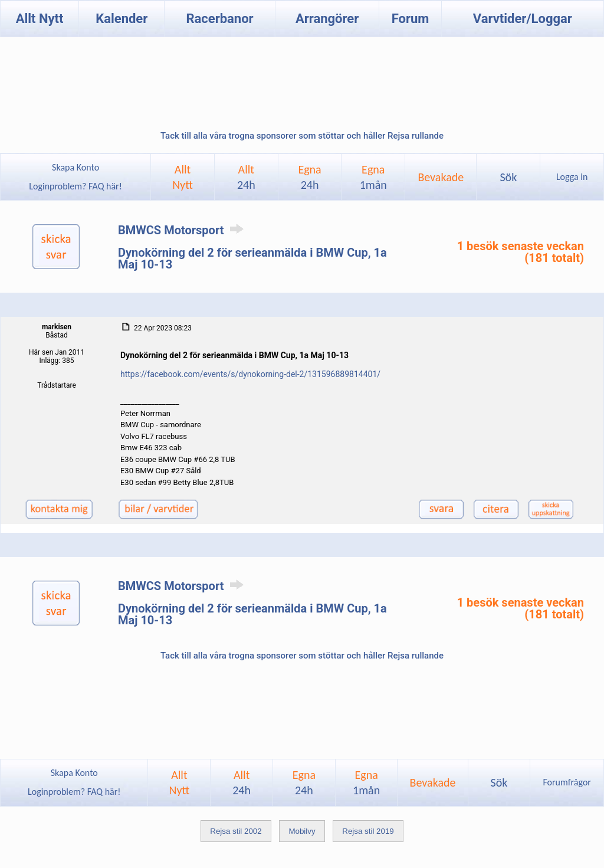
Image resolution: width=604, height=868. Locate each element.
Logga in (572, 177)
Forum (411, 19)
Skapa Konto (75, 167)
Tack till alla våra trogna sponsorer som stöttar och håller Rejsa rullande (302, 136)
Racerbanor (219, 19)
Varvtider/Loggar (523, 19)
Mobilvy (302, 831)
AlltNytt (183, 177)
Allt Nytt (40, 19)
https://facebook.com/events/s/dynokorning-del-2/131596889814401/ (250, 374)
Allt (246, 177)
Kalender (122, 19)
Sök (508, 177)
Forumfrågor (567, 782)
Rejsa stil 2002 (236, 831)
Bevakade (441, 177)
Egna (309, 177)
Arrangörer (327, 19)
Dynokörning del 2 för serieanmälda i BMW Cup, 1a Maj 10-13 (252, 258)
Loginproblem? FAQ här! (76, 186)
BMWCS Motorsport (183, 230)
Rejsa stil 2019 (368, 831)
